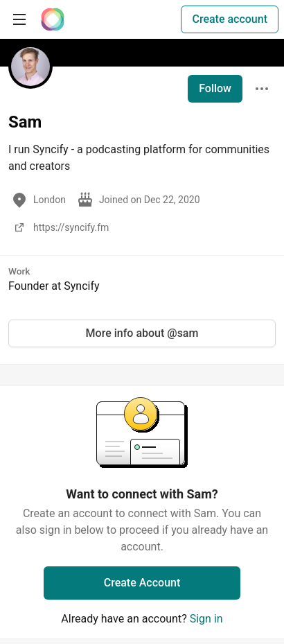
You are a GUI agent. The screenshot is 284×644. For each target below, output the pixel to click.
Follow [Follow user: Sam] (215, 88)
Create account (230, 19)
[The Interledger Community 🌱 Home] (53, 19)
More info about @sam (142, 333)
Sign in (206, 619)
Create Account (142, 583)
